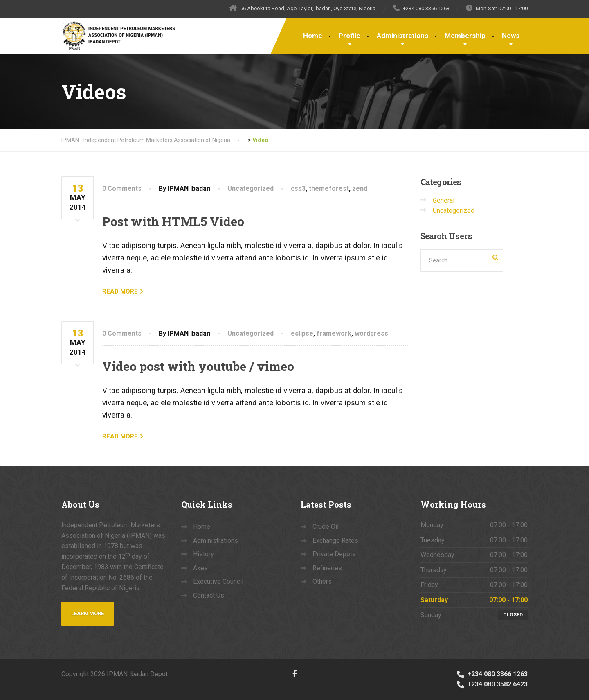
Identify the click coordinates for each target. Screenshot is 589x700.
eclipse (302, 333)
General (444, 200)
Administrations (402, 36)
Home (313, 36)
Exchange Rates (335, 541)
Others (322, 581)
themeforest (329, 189)
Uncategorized (251, 189)
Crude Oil (326, 527)
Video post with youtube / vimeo (198, 366)
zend (360, 189)
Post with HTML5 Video (173, 221)
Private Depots (334, 554)
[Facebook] (295, 674)
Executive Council (218, 581)
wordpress (371, 333)
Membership (465, 36)
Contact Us (209, 595)
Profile (350, 36)
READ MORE (120, 291)
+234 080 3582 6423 (492, 684)
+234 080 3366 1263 (492, 674)
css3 (298, 189)
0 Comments (122, 189)
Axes (200, 568)
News (511, 36)
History (203, 554)
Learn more (88, 613)
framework (334, 333)
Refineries (327, 568)
